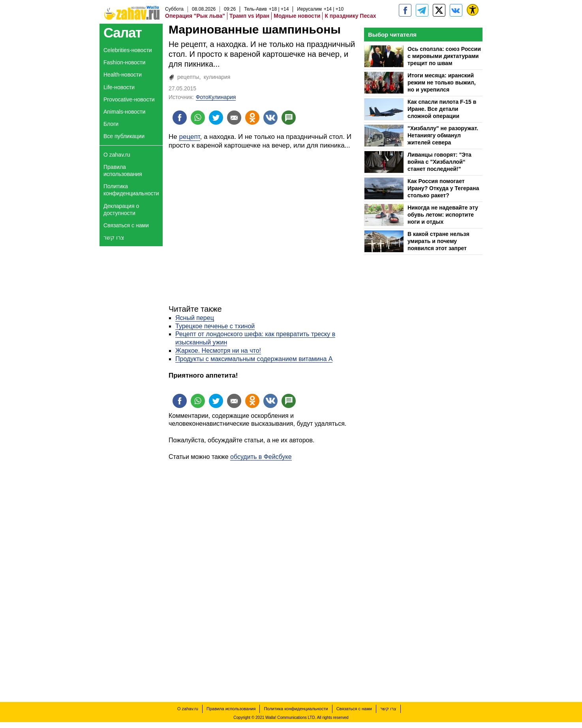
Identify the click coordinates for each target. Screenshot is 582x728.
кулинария (217, 77)
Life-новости (119, 87)
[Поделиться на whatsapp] (198, 118)
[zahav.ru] (405, 10)
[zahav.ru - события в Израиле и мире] (422, 10)
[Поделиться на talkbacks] (289, 118)
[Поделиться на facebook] (180, 118)
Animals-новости (124, 112)
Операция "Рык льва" (195, 16)
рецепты (188, 77)
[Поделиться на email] (234, 118)
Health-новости (123, 75)
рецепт (189, 137)
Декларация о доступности (121, 210)
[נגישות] (473, 10)
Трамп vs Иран (249, 16)
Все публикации (124, 136)
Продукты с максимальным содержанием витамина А (254, 359)
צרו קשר (114, 238)
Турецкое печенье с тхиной (215, 326)
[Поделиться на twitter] (216, 118)
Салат (123, 33)
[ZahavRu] (439, 10)
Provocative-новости (129, 99)
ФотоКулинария (216, 97)
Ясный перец (195, 318)
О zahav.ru (117, 155)
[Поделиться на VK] (270, 118)
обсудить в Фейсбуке (261, 457)
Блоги (111, 124)
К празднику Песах (350, 16)
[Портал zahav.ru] (456, 10)
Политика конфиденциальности (131, 190)
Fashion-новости (124, 62)
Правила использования (123, 170)
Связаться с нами (126, 225)
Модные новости (297, 16)
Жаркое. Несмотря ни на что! (218, 351)
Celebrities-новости (128, 50)
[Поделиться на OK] (252, 118)
